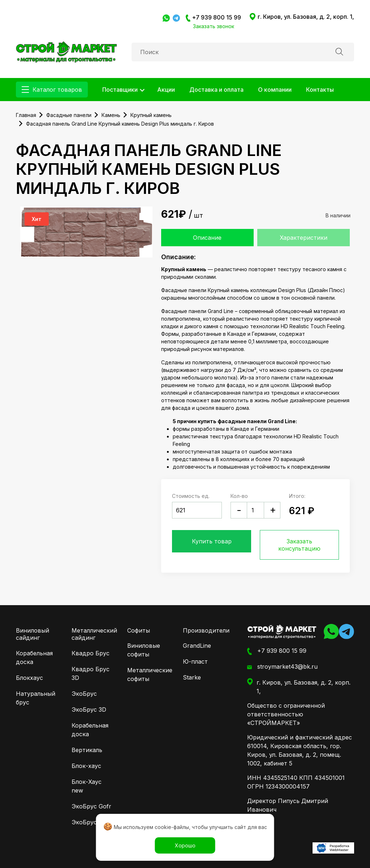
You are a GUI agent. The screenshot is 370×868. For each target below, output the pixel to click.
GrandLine (197, 646)
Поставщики (120, 90)
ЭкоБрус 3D (89, 709)
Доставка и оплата (216, 90)
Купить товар (212, 541)
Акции (166, 90)
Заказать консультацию (299, 545)
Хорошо (185, 845)
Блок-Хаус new (87, 786)
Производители (206, 630)
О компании (275, 90)
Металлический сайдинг (94, 634)
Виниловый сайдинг (33, 634)
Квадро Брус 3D (91, 673)
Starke (192, 677)
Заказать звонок (214, 26)
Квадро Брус (91, 653)
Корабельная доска (34, 657)
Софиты (139, 630)
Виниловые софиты (144, 650)
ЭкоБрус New (91, 822)
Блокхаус (29, 678)
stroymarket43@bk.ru (282, 667)
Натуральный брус (36, 698)
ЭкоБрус (84, 694)
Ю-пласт (195, 661)
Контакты (320, 90)
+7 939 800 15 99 (213, 18)
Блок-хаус (86, 766)
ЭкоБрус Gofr (91, 806)
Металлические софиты (148, 674)
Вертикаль (87, 750)
